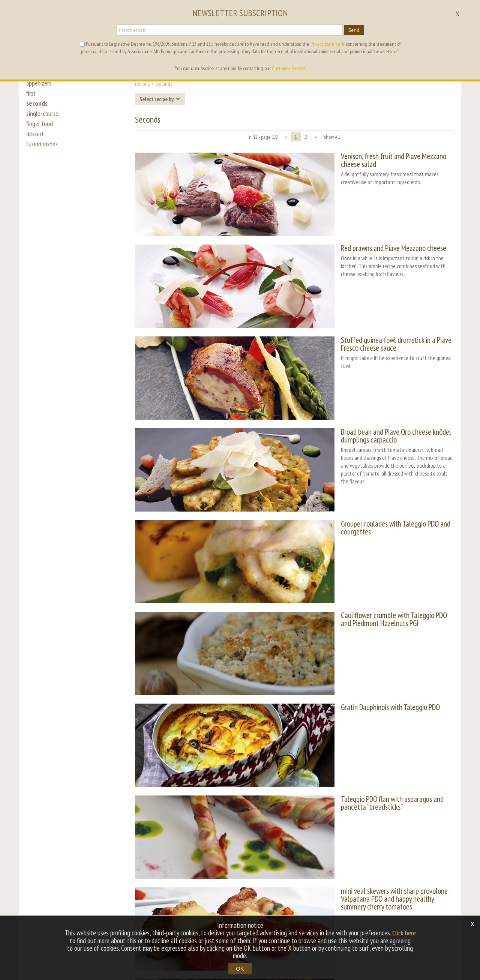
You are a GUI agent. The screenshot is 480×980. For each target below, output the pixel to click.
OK (240, 969)
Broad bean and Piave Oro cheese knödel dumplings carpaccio (362, 370)
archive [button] (244, 894)
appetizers (39, 83)
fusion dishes (42, 151)
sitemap (273, 894)
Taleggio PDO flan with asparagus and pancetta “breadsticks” (357, 650)
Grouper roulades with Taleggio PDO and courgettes (363, 436)
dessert (36, 140)
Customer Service (289, 68)
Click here (404, 933)
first (31, 95)
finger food (40, 128)
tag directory (210, 894)
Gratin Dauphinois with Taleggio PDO (342, 576)
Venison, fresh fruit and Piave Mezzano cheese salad (363, 156)
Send (354, 30)
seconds (37, 106)
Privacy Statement (328, 44)
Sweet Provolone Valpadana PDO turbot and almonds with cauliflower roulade (371, 790)
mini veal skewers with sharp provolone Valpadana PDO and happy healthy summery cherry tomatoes (373, 720)
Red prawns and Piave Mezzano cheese (345, 226)
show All (332, 137)
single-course (43, 117)
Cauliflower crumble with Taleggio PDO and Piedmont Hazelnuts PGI (365, 510)
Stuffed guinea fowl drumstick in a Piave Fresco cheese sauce (367, 300)
